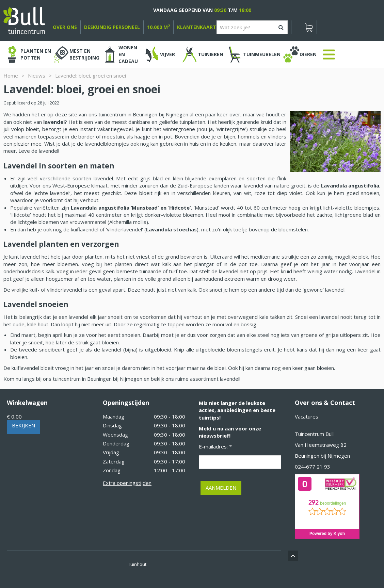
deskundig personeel (112, 27)
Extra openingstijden (127, 483)
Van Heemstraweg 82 (321, 445)
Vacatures (307, 416)
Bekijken (23, 425)
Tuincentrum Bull (314, 434)
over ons (65, 27)
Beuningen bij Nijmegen (322, 456)
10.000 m (158, 27)
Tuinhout (137, 564)
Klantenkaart (197, 27)
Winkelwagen (27, 403)
